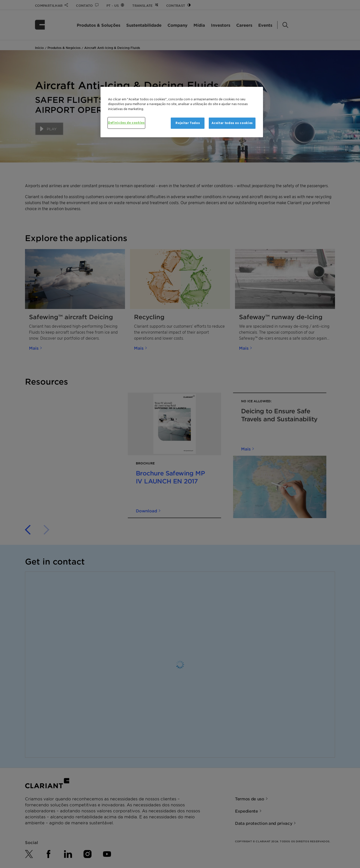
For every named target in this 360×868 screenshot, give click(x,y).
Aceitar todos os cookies (232, 123)
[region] (182, 112)
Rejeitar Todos (188, 123)
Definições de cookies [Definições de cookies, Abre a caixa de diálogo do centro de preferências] (126, 123)
